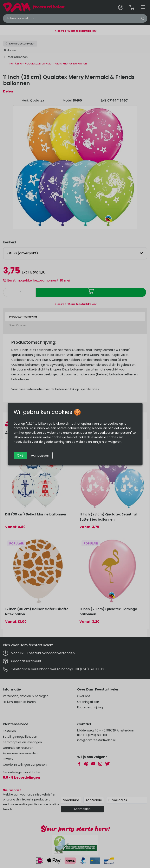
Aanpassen (40, 455)
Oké (20, 455)
